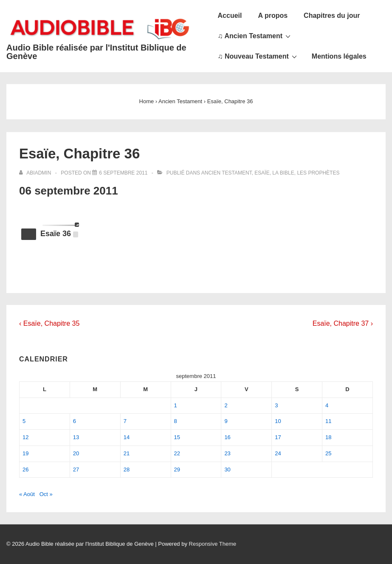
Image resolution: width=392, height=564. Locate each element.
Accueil (230, 16)
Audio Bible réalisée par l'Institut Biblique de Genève (96, 52)
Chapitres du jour (332, 16)
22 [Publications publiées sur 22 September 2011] (177, 453)
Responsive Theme (213, 544)
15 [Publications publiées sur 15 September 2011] (177, 437)
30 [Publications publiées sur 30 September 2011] (227, 470)
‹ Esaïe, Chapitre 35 (49, 323)
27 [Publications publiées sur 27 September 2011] (76, 470)
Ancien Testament (227, 173)
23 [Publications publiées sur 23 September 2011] (227, 453)
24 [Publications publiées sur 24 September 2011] (278, 453)
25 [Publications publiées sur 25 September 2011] (328, 453)
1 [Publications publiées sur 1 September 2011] (176, 405)
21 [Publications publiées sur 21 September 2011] (127, 453)
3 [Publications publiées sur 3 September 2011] (276, 405)
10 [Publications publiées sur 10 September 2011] (278, 421)
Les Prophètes (318, 173)
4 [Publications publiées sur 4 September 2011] (327, 405)
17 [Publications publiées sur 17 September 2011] (278, 437)
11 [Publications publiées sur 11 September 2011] (328, 421)
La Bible (283, 173)
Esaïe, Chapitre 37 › (343, 323)
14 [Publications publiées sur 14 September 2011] (127, 437)
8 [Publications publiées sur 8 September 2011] (176, 421)
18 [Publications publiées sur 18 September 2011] (328, 437)
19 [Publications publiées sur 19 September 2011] (25, 453)
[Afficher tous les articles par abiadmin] (36, 173)
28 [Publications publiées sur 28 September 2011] (127, 470)
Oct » (46, 494)
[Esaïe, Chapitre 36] (123, 173)
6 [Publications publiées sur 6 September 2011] (75, 421)
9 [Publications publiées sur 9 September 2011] (226, 421)
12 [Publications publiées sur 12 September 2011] (25, 437)
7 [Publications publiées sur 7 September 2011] (125, 421)
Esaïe (262, 173)
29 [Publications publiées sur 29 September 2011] (177, 470)
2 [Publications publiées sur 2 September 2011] (226, 405)
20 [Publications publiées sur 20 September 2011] (76, 453)
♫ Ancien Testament (255, 36)
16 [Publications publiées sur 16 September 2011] (227, 437)
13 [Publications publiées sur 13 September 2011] (76, 437)
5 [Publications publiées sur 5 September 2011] (24, 421)
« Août (27, 494)
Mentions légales (339, 56)
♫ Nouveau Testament (258, 56)
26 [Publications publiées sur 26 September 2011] (25, 470)
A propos (273, 16)
